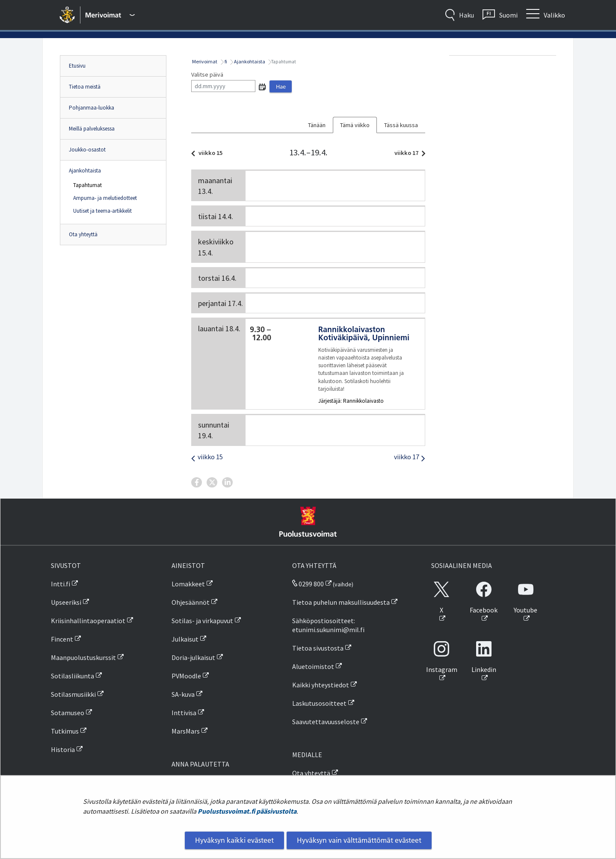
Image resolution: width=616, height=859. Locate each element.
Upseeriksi (66, 602)
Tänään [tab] (317, 125)
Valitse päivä (207, 74)
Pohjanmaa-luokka (92, 108)
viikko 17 (408, 153)
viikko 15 (209, 153)
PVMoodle (186, 676)
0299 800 (308, 584)
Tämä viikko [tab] (355, 125)
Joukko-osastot (87, 150)
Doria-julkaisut (193, 657)
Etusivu (77, 66)
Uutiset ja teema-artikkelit (102, 211)
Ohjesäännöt (191, 602)
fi (225, 61)
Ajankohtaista (85, 171)
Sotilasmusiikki (73, 694)
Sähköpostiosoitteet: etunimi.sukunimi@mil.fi (328, 625)
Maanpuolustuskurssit (83, 657)
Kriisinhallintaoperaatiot (88, 621)
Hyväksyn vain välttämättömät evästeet (359, 840)
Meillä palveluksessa (92, 129)
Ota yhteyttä (83, 234)
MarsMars (186, 731)
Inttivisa (184, 713)
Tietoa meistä (85, 87)
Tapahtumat (87, 185)
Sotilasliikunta (73, 676)
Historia (63, 749)
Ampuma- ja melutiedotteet (105, 198)
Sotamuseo (68, 713)
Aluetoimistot (313, 666)
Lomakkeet (188, 584)
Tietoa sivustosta (318, 648)
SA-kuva (183, 694)
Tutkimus (65, 731)
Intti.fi (61, 584)
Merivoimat (204, 61)
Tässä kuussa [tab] (401, 125)
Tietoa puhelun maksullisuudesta (341, 602)
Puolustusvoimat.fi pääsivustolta (247, 811)
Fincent (62, 639)
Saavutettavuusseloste (326, 722)
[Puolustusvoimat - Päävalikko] (110, 15)
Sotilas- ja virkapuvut (202, 621)
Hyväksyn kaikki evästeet (234, 840)
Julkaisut (185, 639)
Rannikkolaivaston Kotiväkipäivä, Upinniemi (364, 333)
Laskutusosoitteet (319, 703)
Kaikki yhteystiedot (321, 685)
